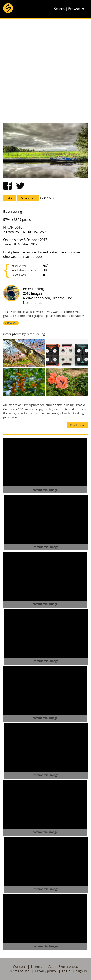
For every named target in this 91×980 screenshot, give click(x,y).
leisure (31, 252)
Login (66, 971)
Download (28, 198)
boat (7, 252)
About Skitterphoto (63, 967)
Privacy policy (46, 971)
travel (63, 252)
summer (75, 252)
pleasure (18, 252)
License (37, 967)
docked (42, 252)
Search (59, 9)
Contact (19, 967)
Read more (77, 425)
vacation (17, 257)
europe (36, 257)
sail (27, 257)
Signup (82, 971)
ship (7, 257)
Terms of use (19, 971)
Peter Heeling (33, 289)
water (53, 252)
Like (10, 198)
